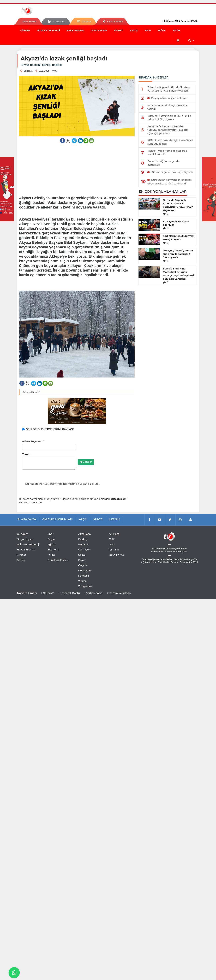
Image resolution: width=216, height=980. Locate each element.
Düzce (82, 560)
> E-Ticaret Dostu (69, 593)
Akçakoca (84, 534)
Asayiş (134, 30)
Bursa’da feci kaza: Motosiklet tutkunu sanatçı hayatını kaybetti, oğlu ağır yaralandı (179, 274)
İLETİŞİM (114, 519)
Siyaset (118, 30)
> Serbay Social (94, 593)
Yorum (26, 454)
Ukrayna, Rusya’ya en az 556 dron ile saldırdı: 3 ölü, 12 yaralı (178, 254)
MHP (112, 544)
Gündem (25, 30)
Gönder (86, 462)
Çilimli (82, 555)
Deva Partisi (117, 555)
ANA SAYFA (29, 21)
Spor (148, 30)
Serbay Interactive (160, 552)
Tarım (51, 555)
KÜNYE (98, 519)
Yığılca (82, 581)
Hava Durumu (75, 30)
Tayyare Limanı (27, 593)
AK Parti (114, 534)
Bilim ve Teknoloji (49, 30)
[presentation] (104, 450)
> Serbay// (47, 593)
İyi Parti (114, 550)
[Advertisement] (77, 167)
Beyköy (83, 539)
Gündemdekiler (58, 560)
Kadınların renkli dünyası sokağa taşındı (178, 238)
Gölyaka (83, 565)
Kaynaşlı (84, 576)
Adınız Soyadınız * (33, 441)
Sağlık (162, 30)
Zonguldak (85, 586)
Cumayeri (84, 550)
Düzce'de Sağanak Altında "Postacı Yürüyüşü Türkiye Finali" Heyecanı (178, 205)
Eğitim (176, 30)
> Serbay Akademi (119, 593)
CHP (112, 539)
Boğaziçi (84, 544)
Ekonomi (53, 550)
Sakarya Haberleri (32, 392)
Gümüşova (85, 570)
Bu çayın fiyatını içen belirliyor (176, 223)
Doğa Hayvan (99, 30)
